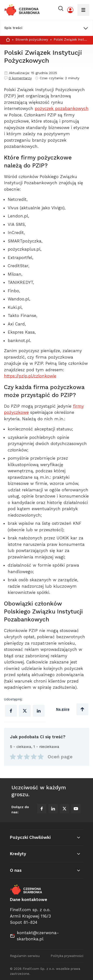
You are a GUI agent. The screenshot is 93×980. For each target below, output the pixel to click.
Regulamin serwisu (25, 956)
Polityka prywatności (67, 956)
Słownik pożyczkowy (32, 40)
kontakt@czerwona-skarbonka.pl (38, 936)
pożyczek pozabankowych (62, 108)
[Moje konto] (70, 10)
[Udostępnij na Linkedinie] (39, 711)
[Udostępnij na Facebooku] (11, 711)
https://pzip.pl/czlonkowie (30, 376)
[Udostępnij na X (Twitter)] (25, 711)
